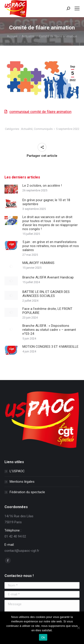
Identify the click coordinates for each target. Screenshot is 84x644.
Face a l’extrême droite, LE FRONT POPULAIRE (47, 311)
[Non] (78, 628)
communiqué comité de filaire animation (40, 112)
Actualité (27, 129)
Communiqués (43, 129)
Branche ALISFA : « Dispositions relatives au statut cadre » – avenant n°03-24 (49, 330)
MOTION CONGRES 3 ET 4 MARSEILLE (50, 347)
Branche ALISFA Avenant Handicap (48, 277)
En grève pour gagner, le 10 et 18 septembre (46, 202)
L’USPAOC (17, 471)
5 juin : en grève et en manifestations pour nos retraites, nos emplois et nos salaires (51, 246)
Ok (43, 637)
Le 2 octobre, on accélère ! (42, 186)
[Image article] (11, 189)
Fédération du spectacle (27, 492)
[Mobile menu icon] (77, 8)
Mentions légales (22, 482)
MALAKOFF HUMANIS (38, 263)
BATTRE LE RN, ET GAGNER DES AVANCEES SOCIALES (46, 294)
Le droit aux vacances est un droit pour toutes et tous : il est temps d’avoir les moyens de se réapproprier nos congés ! (50, 223)
